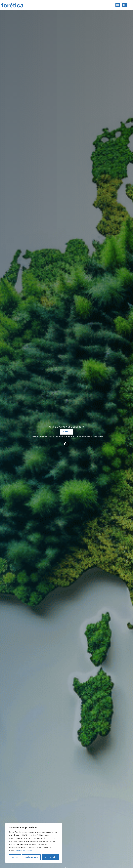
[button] (118, 5)
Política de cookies (24, 851)
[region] (34, 843)
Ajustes (15, 857)
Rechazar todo (31, 857)
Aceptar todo (50, 857)
